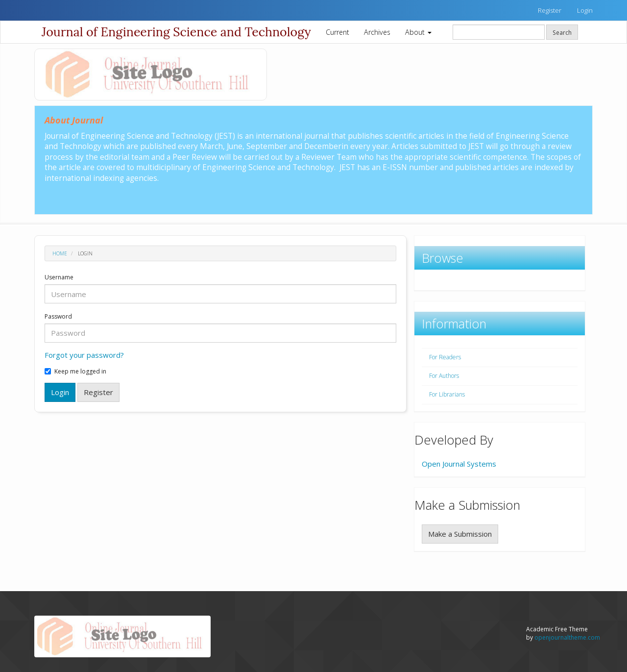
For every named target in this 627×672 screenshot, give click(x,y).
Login (585, 10)
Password (58, 317)
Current (338, 32)
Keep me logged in (75, 372)
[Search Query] (499, 32)
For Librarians (447, 394)
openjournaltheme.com (567, 637)
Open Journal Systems (459, 464)
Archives (377, 32)
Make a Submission (460, 534)
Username (59, 277)
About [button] (418, 32)
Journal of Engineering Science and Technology (176, 32)
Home (60, 253)
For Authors (444, 376)
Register (550, 10)
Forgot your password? (84, 355)
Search (562, 32)
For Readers (445, 357)
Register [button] (98, 392)
